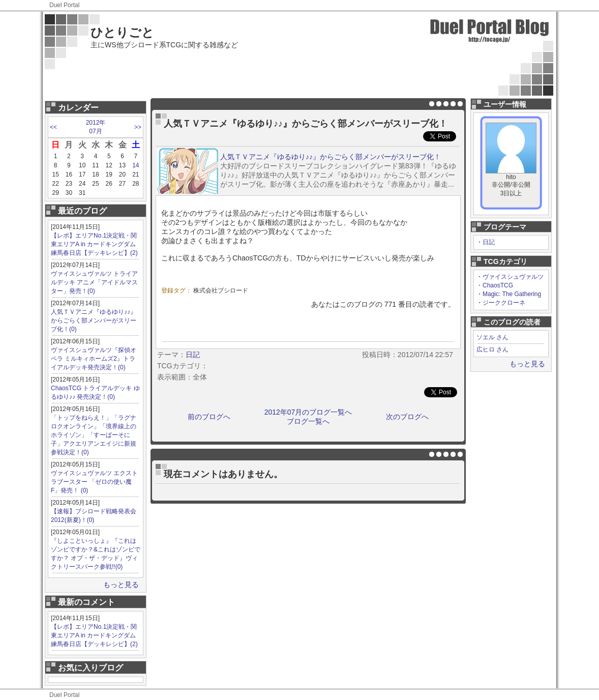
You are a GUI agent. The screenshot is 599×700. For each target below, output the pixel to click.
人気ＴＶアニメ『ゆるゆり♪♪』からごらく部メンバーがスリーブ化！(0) (94, 320)
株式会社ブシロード (221, 290)
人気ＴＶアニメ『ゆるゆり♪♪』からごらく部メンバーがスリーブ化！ (331, 157)
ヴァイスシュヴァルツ (513, 277)
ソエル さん (492, 337)
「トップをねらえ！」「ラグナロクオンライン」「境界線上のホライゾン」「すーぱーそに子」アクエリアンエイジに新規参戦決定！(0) (94, 435)
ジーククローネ (504, 303)
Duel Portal (64, 5)
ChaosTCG (498, 285)
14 (136, 165)
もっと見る (121, 585)
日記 (489, 242)
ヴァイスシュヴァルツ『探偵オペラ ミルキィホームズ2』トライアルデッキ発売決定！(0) (94, 359)
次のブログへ (407, 417)
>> (138, 127)
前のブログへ (209, 417)
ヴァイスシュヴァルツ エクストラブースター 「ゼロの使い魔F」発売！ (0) (94, 482)
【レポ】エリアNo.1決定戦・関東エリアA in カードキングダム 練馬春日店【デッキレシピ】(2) (94, 244)
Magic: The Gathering (512, 294)
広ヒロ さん (492, 349)
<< (53, 127)
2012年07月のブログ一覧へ (308, 412)
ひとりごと (122, 32)
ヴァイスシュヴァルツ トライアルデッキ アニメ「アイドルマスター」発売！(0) (94, 282)
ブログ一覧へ (308, 421)
